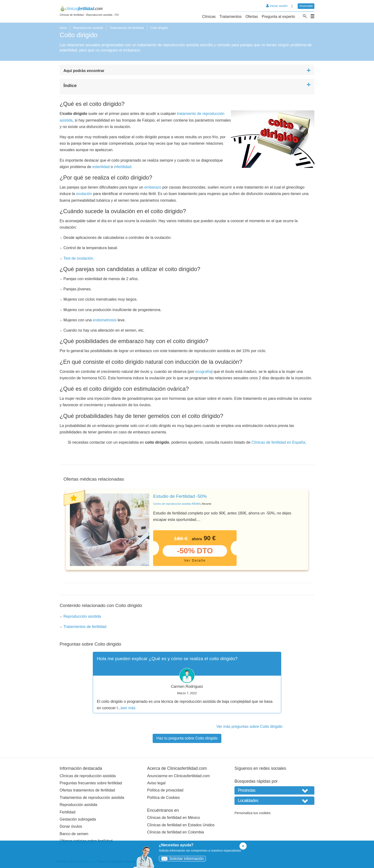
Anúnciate (306, 6)
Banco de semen (74, 834)
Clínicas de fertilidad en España (278, 442)
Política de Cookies (164, 798)
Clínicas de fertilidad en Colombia (176, 832)
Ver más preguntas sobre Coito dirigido (249, 727)
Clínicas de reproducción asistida (88, 776)
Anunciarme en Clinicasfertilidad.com (179, 776)
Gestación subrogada (78, 819)
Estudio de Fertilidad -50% (180, 496)
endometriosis (105, 320)
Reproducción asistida (88, 28)
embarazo (153, 187)
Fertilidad (68, 812)
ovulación (84, 194)
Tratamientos (231, 17)
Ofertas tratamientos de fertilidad (87, 790)
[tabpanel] (187, 530)
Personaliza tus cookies (252, 813)
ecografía (203, 372)
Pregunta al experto (278, 17)
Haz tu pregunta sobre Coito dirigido (187, 738)
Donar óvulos (71, 826)
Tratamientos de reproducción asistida (92, 798)
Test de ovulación (78, 258)
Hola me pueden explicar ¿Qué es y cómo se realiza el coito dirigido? (167, 659)
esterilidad (101, 167)
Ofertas (252, 17)
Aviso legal (156, 783)
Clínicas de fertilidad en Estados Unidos (181, 825)
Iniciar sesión (277, 6)
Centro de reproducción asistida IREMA (177, 504)
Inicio (63, 28)
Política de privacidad (165, 790)
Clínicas (209, 17)
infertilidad (123, 167)
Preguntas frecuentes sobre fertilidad (91, 783)
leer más (128, 708)
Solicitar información (181, 859)
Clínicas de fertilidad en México (174, 818)
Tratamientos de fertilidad (127, 28)
